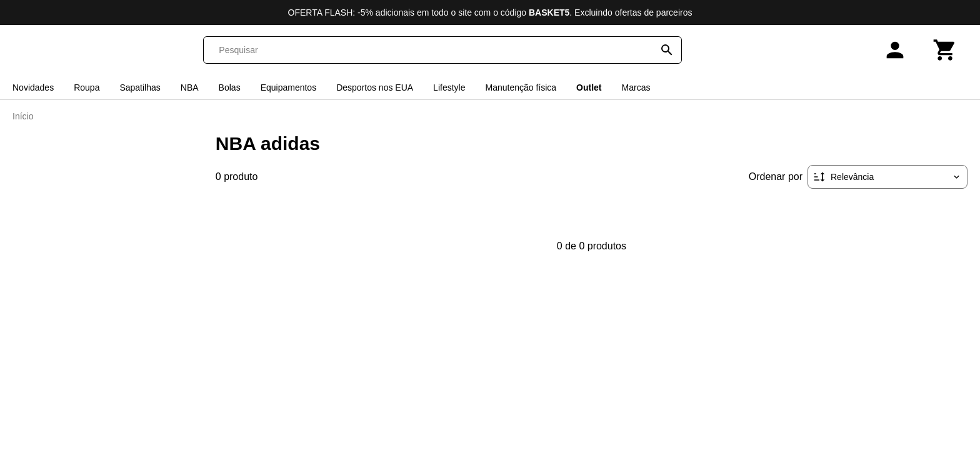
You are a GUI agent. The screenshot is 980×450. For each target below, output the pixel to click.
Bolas (230, 87)
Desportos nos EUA (375, 87)
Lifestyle (449, 87)
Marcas (636, 87)
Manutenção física (521, 87)
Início (23, 116)
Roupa (87, 87)
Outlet (589, 87)
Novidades (33, 87)
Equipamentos (289, 87)
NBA (190, 87)
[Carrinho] (945, 50)
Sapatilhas (140, 87)
